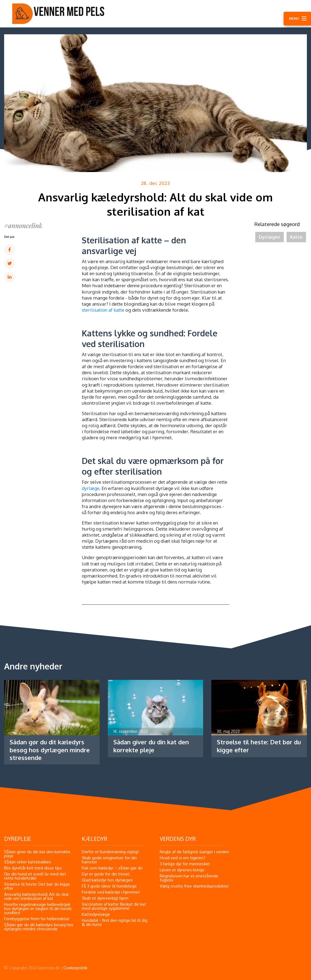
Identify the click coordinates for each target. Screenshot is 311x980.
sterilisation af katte (103, 310)
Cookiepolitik (75, 968)
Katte (296, 237)
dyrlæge (91, 488)
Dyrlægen (270, 237)
